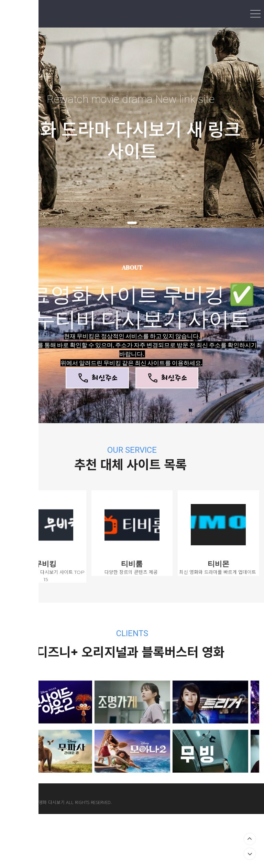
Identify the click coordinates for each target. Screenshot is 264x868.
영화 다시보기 (52, 802)
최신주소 (97, 378)
